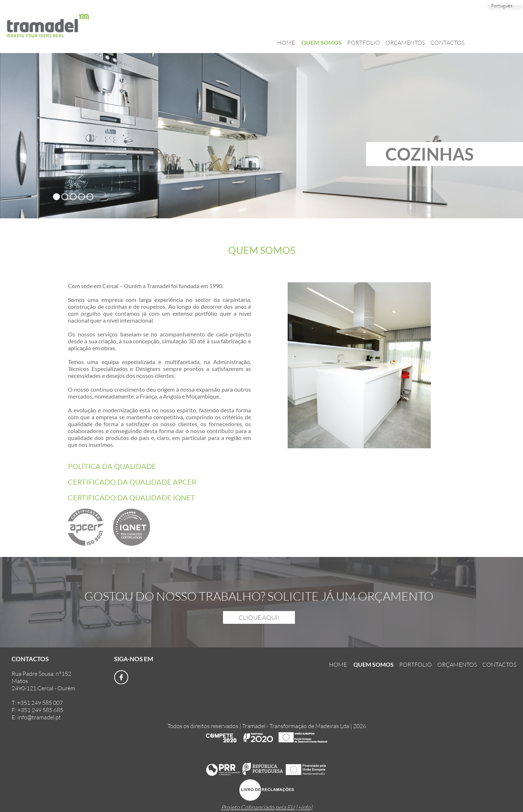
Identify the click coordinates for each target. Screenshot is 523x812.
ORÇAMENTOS (405, 43)
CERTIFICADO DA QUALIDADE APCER (132, 482)
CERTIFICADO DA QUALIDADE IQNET (131, 497)
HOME (287, 43)
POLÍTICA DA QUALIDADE (112, 466)
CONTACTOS (447, 43)
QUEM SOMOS (322, 42)
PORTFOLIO (364, 43)
